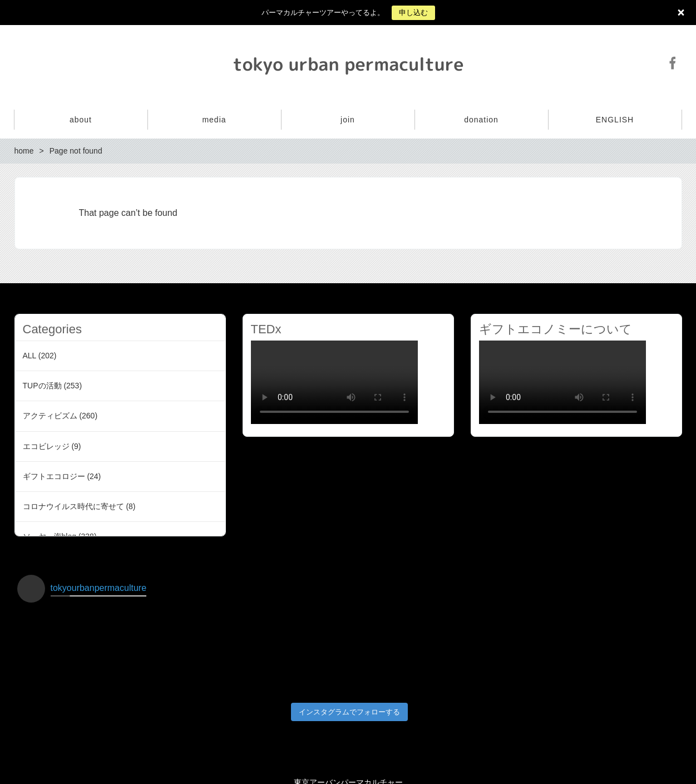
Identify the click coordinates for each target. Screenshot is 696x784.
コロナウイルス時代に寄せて (73, 506)
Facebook (673, 63)
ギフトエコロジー (54, 476)
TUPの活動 (42, 386)
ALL (29, 356)
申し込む (413, 13)
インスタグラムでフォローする (349, 701)
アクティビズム (50, 416)
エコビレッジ (46, 446)
